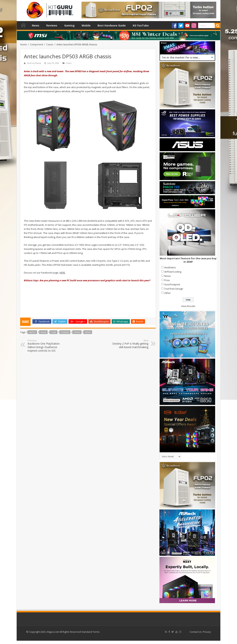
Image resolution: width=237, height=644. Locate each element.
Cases (50, 44)
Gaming (69, 25)
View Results (188, 306)
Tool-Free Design (174, 289)
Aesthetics (170, 267)
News (36, 25)
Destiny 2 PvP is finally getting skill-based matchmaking (129, 344)
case (54, 332)
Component (37, 44)
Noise (167, 276)
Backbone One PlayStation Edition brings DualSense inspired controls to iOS (47, 346)
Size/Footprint (172, 284)
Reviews (52, 25)
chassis (65, 332)
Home (23, 25)
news (88, 332)
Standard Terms (91, 632)
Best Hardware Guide (112, 25)
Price (167, 280)
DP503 (77, 332)
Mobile (86, 25)
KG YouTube (141, 25)
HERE (62, 273)
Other (167, 293)
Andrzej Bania (34, 63)
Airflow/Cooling (173, 272)
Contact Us (196, 632)
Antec (32, 332)
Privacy (207, 632)
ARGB (44, 332)
